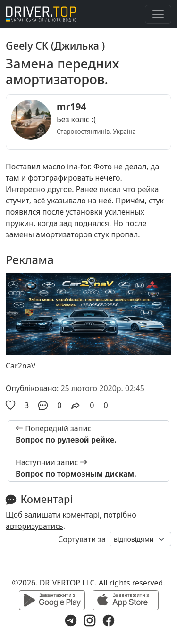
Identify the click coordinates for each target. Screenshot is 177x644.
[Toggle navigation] (158, 14)
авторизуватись (34, 526)
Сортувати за (82, 539)
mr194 (72, 106)
